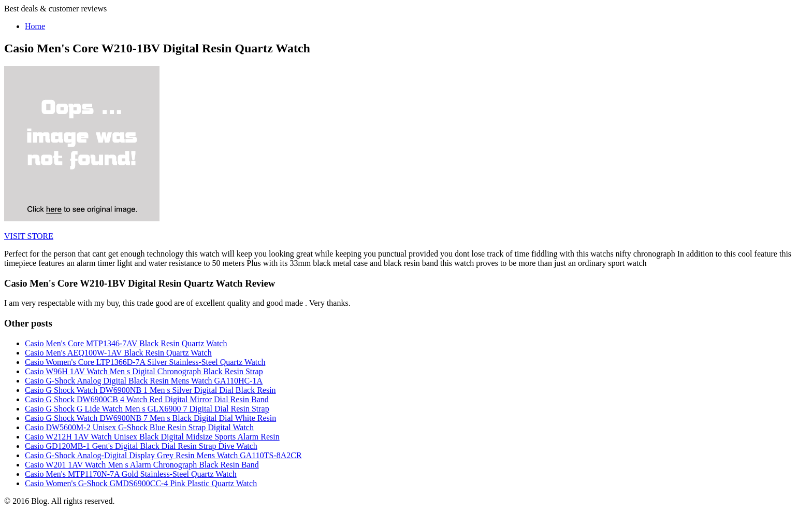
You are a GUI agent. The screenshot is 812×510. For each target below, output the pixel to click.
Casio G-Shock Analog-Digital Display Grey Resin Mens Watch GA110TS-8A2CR (163, 455)
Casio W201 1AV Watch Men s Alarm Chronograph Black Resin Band (142, 465)
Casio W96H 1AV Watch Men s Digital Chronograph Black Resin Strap (144, 371)
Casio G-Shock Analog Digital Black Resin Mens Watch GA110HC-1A (144, 381)
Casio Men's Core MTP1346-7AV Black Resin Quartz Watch (126, 343)
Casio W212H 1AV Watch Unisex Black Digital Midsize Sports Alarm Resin (152, 437)
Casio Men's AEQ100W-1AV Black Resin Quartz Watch (118, 353)
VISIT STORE (29, 236)
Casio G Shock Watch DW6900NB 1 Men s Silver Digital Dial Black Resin (150, 390)
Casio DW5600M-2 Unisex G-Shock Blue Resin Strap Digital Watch (139, 427)
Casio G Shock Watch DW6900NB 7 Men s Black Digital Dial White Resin (150, 418)
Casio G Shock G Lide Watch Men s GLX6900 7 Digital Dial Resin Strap (147, 409)
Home (35, 26)
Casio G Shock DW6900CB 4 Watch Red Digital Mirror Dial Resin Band (147, 399)
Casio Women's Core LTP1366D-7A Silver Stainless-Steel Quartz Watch (145, 362)
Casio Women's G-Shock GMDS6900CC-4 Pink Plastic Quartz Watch (141, 483)
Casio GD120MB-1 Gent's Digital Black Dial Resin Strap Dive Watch (141, 446)
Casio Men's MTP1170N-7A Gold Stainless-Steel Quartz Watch (131, 474)
